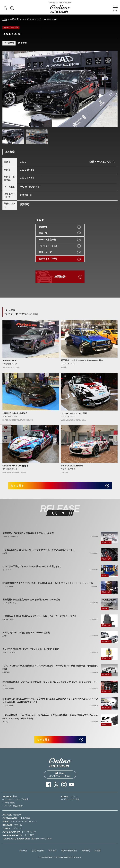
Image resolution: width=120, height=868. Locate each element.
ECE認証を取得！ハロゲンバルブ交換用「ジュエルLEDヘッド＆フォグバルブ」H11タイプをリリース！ (50, 684)
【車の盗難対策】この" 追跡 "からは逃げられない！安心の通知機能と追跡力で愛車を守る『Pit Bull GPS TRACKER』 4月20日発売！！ (50, 717)
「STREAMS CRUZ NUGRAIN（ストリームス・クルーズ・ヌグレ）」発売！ (40, 616)
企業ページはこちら (100, 162)
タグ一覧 (23, 851)
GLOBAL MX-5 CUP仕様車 (74, 413)
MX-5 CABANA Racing (72, 466)
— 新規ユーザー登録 (70, 799)
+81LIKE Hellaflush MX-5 (15, 413)
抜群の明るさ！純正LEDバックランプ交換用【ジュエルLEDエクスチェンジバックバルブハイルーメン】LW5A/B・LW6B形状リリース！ (50, 700)
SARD (5, 553)
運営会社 (53, 851)
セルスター (7, 570)
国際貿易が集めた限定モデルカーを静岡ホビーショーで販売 (31, 600)
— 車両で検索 (9, 803)
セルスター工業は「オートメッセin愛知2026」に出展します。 (32, 566)
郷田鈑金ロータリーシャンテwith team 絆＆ (82, 360)
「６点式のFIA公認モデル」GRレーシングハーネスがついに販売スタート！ (39, 550)
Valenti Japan (8, 586)
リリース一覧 (45, 252)
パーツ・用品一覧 (47, 240)
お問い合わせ (38, 851)
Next (114, 89)
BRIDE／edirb (8, 619)
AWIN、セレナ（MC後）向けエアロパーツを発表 (26, 633)
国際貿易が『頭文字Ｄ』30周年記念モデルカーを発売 (28, 533)
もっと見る (17, 486)
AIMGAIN (6, 672)
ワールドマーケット (10, 537)
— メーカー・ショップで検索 (15, 799)
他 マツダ (36, 19)
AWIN (5, 636)
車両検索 (14, 19)
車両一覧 (43, 233)
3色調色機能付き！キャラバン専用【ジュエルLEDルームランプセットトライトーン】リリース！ (49, 583)
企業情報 (43, 227)
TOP (5, 19)
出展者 (98, 851)
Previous (6, 89)
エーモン (6, 722)
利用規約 (86, 851)
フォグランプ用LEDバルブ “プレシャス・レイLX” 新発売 (31, 649)
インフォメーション (48, 246)
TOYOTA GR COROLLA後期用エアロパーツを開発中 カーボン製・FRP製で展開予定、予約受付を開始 (50, 667)
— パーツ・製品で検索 (13, 806)
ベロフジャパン (9, 653)
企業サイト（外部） (48, 259)
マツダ (25, 19)
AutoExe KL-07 (10, 361)
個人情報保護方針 (69, 851)
